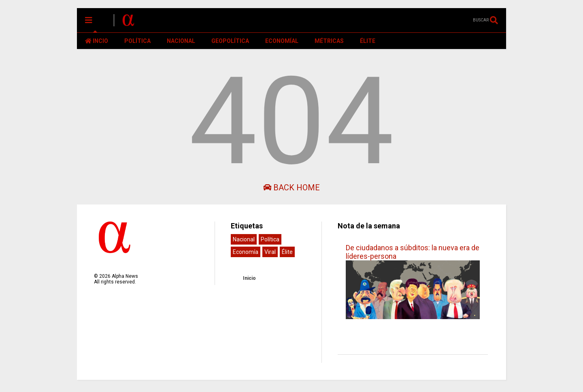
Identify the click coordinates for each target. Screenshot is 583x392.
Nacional (244, 239)
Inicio (249, 278)
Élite (287, 252)
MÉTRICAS (329, 41)
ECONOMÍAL (282, 41)
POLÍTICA (137, 41)
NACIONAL (181, 41)
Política (270, 239)
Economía (246, 252)
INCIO (97, 41)
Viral (270, 252)
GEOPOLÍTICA (230, 41)
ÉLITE (368, 41)
